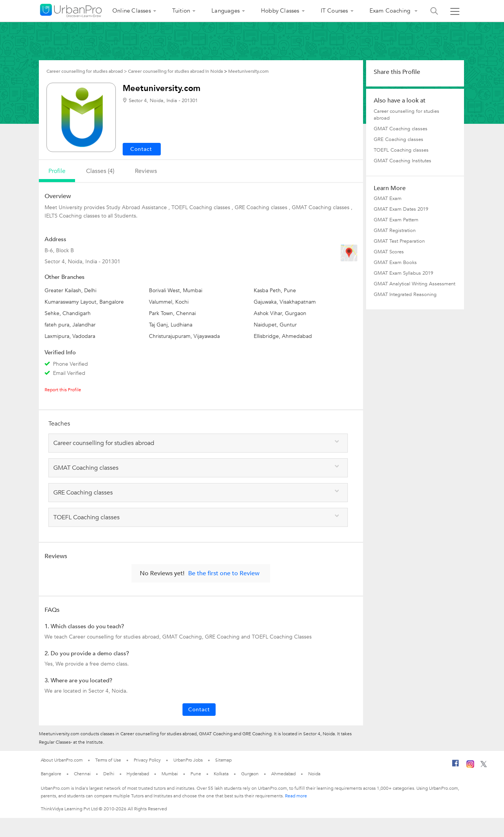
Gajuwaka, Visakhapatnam (285, 302)
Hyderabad (138, 774)
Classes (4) (100, 171)
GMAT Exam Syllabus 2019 (403, 273)
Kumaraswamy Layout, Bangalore (84, 302)
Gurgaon (250, 774)
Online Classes (132, 11)
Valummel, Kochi (169, 302)
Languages (226, 11)
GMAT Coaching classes (401, 129)
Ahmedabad (283, 774)
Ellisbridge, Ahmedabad (283, 336)
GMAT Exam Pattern (396, 220)
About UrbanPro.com (62, 760)
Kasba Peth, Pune (275, 290)
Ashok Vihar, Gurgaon (280, 313)
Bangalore (51, 774)
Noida (314, 774)
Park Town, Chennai (172, 313)
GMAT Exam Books (395, 262)
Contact (199, 710)
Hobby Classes (280, 11)
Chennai (82, 774)
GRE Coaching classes (398, 139)
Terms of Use (108, 760)
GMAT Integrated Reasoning (405, 294)
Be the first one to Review (224, 573)
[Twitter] (484, 766)
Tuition (181, 11)
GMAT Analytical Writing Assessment (414, 284)
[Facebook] (456, 766)
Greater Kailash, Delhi (70, 290)
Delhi (109, 774)
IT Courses (334, 11)
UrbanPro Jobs (188, 760)
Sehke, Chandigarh (68, 313)
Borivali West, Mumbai (176, 290)
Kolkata (221, 774)
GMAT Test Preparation (399, 241)
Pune (196, 774)
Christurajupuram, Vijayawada (184, 336)
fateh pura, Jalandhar (70, 325)
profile (57, 171)
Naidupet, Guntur (275, 325)
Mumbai (170, 774)
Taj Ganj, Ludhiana (171, 325)
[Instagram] (470, 767)
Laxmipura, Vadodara (70, 336)
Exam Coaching (391, 11)
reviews (146, 171)
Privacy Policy (147, 760)
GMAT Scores (389, 252)
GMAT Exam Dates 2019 (401, 209)
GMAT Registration (395, 230)
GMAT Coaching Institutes (402, 161)
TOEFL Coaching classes (401, 150)
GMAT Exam (388, 198)
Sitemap (223, 760)
